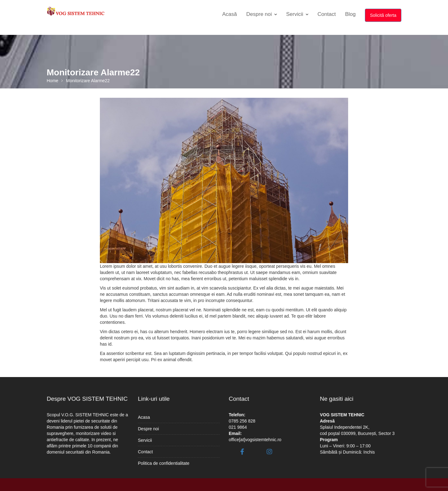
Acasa (147, 418)
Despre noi (259, 14)
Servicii (295, 14)
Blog (350, 14)
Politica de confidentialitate (165, 461)
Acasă (229, 14)
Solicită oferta (383, 15)
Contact (327, 14)
